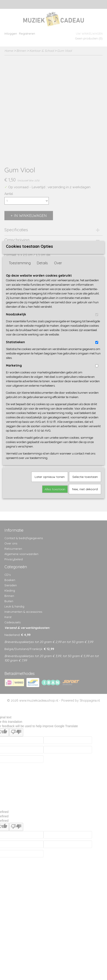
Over (58, 315)
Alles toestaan (55, 541)
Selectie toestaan (85, 528)
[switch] (97, 366)
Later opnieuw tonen (50, 528)
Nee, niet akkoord (85, 541)
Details (42, 315)
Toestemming (20, 315)
